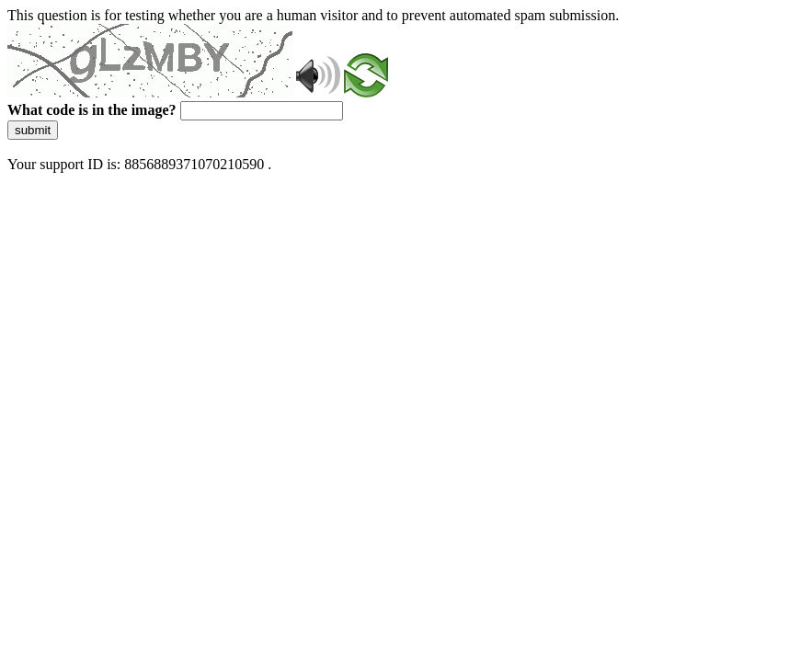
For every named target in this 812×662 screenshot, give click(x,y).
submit (33, 130)
